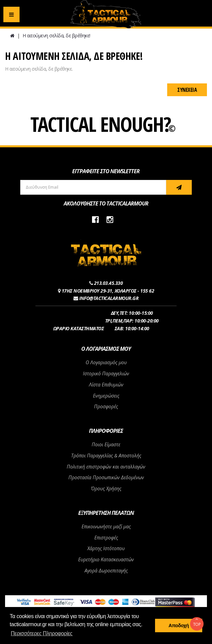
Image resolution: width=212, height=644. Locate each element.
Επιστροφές (106, 538)
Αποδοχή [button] (179, 626)
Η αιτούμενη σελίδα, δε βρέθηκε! (56, 35)
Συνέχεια (187, 90)
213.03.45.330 (109, 283)
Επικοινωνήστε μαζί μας (106, 526)
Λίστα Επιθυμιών (106, 385)
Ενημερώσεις (106, 396)
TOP (197, 622)
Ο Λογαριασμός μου (106, 362)
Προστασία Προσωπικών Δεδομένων (106, 477)
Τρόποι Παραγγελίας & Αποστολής (106, 456)
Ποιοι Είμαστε (106, 444)
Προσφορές (106, 406)
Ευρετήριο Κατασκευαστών (106, 559)
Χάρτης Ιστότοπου (106, 548)
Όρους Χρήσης (106, 488)
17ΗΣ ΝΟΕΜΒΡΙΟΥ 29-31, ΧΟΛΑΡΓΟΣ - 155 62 (108, 291)
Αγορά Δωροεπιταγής (106, 571)
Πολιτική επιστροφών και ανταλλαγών (106, 467)
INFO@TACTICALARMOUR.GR (109, 298)
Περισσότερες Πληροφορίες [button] (42, 633)
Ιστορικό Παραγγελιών (106, 373)
